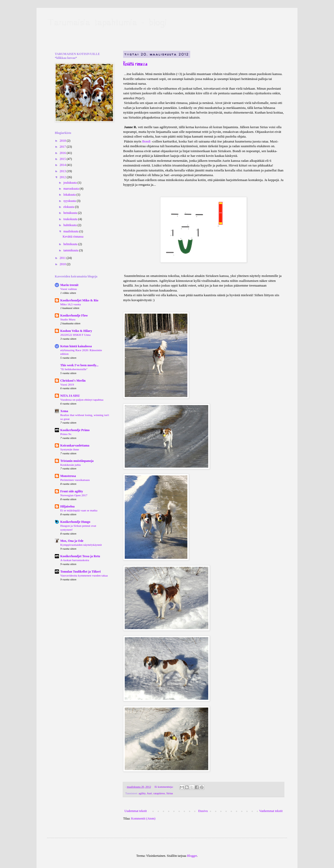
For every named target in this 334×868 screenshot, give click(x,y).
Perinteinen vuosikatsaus (75, 480)
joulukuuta (70, 183)
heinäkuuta (71, 213)
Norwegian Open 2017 (74, 495)
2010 (63, 264)
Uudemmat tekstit (136, 811)
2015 (63, 159)
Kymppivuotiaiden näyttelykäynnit (81, 545)
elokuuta (69, 207)
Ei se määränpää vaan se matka (79, 510)
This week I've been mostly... (79, 365)
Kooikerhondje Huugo (75, 522)
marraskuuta (71, 189)
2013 (63, 171)
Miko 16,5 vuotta (71, 304)
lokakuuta (70, 195)
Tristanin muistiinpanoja (77, 461)
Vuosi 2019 (67, 385)
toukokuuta (71, 219)
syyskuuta (70, 201)
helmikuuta (71, 244)
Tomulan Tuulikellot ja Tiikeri (80, 572)
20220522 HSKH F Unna (75, 335)
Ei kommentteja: (164, 787)
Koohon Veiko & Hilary (76, 331)
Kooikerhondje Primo (75, 430)
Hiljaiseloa (67, 506)
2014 (63, 165)
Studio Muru (68, 319)
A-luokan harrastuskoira (75, 560)
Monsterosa (68, 476)
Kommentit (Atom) (143, 819)
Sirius (170, 793)
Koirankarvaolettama (75, 445)
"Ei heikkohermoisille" (74, 369)
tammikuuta (71, 250)
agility (142, 793)
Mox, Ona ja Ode (72, 541)
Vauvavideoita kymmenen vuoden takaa (84, 575)
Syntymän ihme (70, 449)
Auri (150, 793)
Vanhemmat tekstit (271, 811)
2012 (63, 177)
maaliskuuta (71, 231)
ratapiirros (159, 793)
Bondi (147, 141)
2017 (63, 147)
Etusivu (203, 811)
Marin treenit (69, 285)
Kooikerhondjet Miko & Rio (79, 300)
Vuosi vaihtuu (69, 289)
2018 (63, 141)
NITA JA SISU (70, 396)
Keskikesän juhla (70, 465)
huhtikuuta (70, 225)
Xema (64, 411)
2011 (63, 258)
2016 (63, 153)
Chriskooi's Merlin (73, 381)
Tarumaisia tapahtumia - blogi (107, 22)
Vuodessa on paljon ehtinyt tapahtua (82, 400)
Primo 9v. (66, 434)
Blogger (192, 856)
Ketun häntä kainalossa (76, 346)
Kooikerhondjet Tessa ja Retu (80, 556)
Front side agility (72, 491)
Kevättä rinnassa (135, 64)
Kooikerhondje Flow (74, 315)
